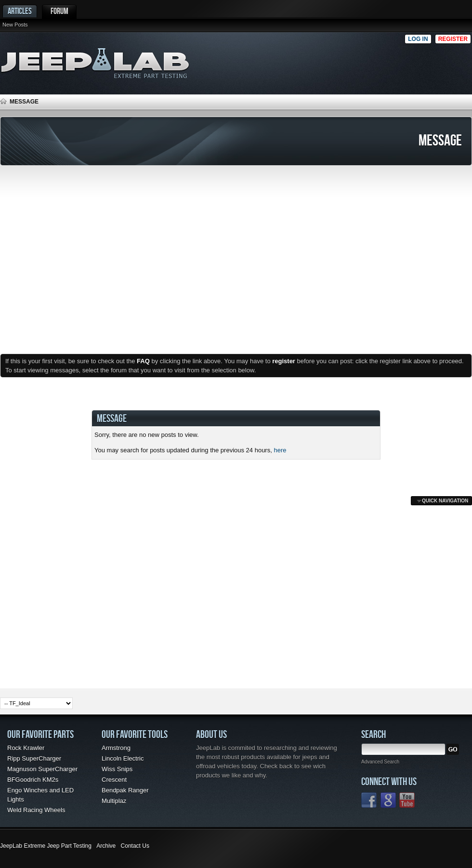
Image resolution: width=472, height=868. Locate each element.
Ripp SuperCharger (34, 758)
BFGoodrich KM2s (33, 780)
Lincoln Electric (123, 758)
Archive (106, 846)
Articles (20, 11)
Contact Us (135, 846)
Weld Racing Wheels (36, 810)
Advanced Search (380, 762)
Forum (59, 11)
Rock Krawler (26, 748)
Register (453, 39)
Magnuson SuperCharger (42, 769)
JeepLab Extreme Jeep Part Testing (46, 846)
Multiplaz (114, 801)
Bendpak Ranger (125, 790)
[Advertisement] (303, 61)
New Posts (15, 25)
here (280, 450)
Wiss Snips (117, 769)
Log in (418, 39)
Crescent (114, 780)
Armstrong (116, 748)
